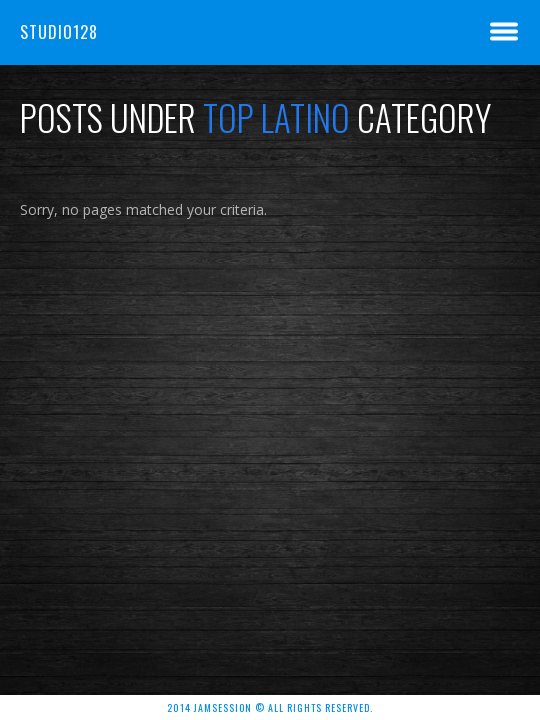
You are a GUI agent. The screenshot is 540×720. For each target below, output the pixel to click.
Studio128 (59, 32)
